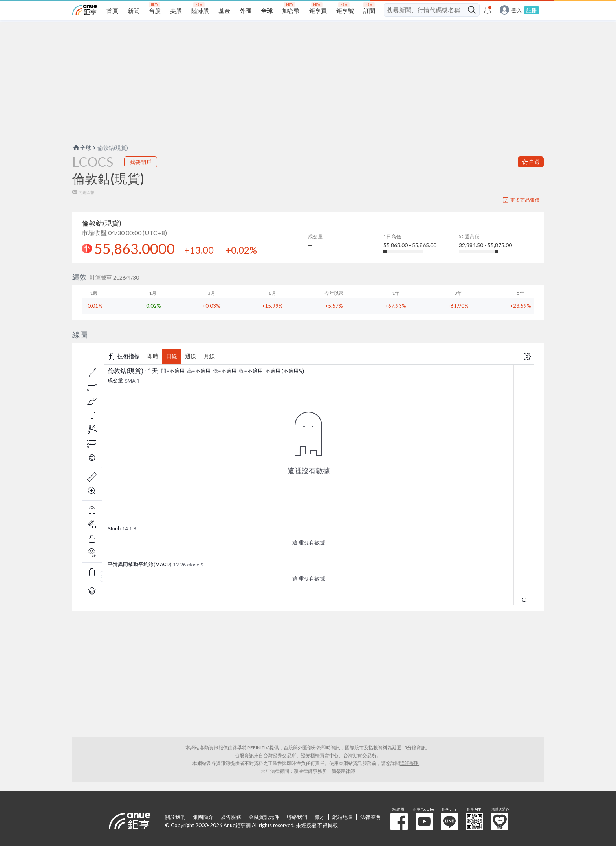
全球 (82, 148)
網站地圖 (343, 817)
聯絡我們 (297, 817)
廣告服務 (231, 817)
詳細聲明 (409, 763)
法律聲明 (370, 817)
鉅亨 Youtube (424, 822)
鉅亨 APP (475, 822)
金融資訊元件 (264, 817)
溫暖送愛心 (500, 822)
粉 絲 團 (399, 822)
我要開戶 (141, 162)
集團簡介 (203, 817)
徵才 (320, 817)
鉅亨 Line (449, 822)
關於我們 (175, 817)
